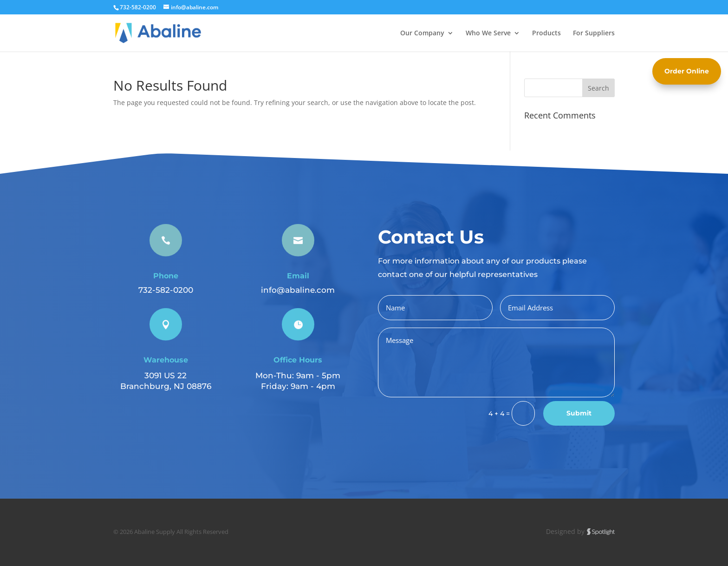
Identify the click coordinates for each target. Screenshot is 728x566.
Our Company (422, 33)
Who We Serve (488, 33)
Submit (579, 413)
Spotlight (601, 532)
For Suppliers (594, 33)
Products (546, 33)
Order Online (687, 71)
